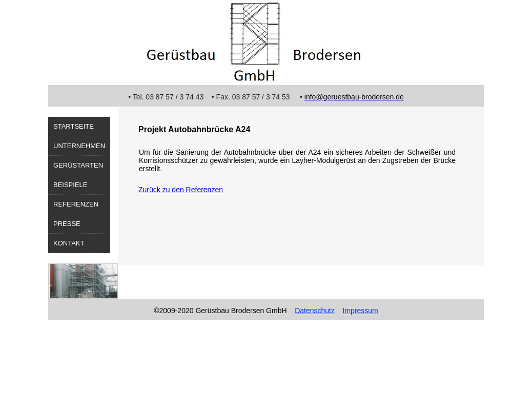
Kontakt (69, 243)
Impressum (361, 311)
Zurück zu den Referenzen (181, 190)
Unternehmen (79, 146)
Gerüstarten (78, 165)
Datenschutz (315, 311)
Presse (67, 224)
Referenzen (76, 204)
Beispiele (70, 185)
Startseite (74, 126)
